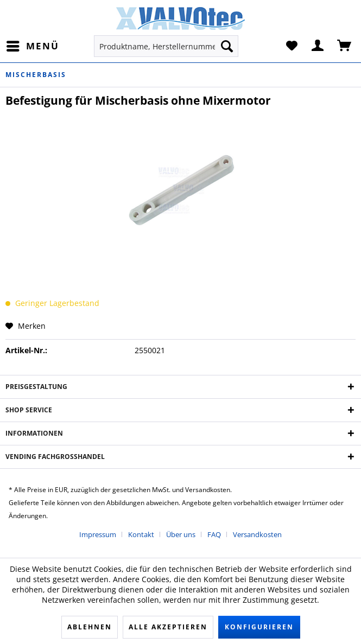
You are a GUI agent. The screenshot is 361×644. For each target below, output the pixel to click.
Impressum (98, 534)
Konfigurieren (259, 627)
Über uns (181, 534)
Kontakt (141, 534)
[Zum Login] (318, 46)
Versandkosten (257, 534)
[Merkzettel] (292, 46)
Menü (33, 45)
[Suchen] (227, 46)
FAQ (214, 534)
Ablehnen (90, 627)
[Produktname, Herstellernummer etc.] (166, 46)
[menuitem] (32, 46)
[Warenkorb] (345, 46)
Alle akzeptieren (168, 627)
